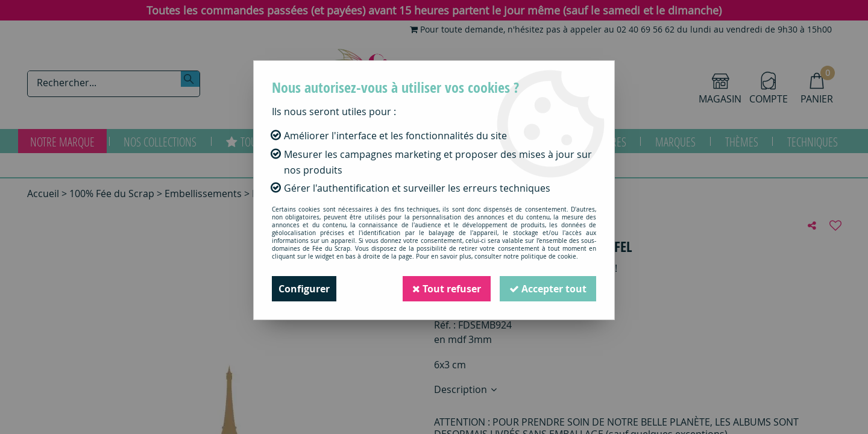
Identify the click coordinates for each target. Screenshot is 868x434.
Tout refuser (447, 289)
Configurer (304, 289)
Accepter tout (548, 289)
